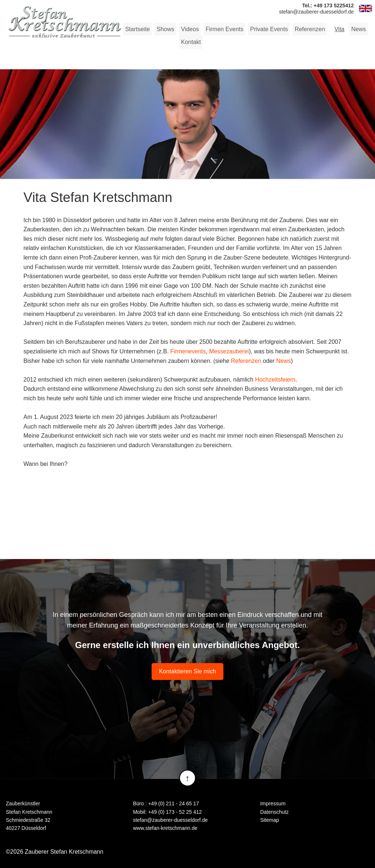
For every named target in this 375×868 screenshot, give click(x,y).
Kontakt (190, 42)
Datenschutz (274, 812)
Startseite (137, 29)
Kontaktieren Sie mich (187, 671)
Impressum (273, 803)
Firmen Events (224, 29)
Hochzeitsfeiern (275, 380)
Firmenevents (188, 351)
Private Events (268, 29)
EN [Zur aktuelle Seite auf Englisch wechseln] (365, 8)
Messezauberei (229, 351)
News (357, 29)
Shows (165, 29)
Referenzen (309, 29)
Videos (190, 29)
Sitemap (269, 820)
